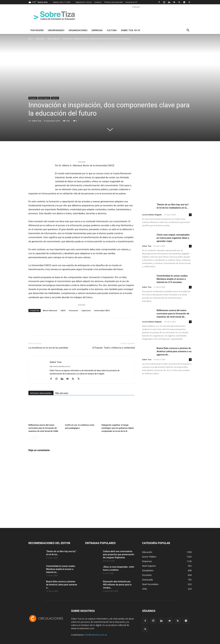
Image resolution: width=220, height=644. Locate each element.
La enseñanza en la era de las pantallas (48, 348)
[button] (188, 31)
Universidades (56, 30)
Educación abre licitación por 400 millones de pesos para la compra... (117, 585)
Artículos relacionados (41, 393)
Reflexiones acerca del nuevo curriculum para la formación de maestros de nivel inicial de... (173, 314)
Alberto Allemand (50, 310)
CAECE (63, 310)
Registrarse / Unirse (84, 2)
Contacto (98, 2)
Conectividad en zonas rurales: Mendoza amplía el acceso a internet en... (61, 569)
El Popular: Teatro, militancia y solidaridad (114, 348)
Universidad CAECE (102, 310)
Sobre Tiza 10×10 (130, 30)
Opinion (55, 98)
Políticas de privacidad (114, 2)
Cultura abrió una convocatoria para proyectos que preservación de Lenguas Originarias (119, 554)
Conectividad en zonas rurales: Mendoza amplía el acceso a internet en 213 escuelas (172, 279)
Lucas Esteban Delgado (152, 215)
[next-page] (35, 437)
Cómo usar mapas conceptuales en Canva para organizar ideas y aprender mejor (173, 238)
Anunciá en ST (131, 2)
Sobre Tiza (37, 121)
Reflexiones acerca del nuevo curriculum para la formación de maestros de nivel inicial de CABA (43, 428)
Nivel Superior (54, 39)
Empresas (97, 30)
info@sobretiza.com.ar (96, 635)
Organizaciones (78, 30)
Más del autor (62, 393)
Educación (40, 39)
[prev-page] (30, 437)
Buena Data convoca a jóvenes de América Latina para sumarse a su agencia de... (174, 351)
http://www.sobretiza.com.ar (60, 366)
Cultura (112, 30)
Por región (37, 30)
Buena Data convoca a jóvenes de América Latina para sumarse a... (62, 585)
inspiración (86, 310)
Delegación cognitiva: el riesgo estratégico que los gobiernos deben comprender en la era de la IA (118, 428)
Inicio (31, 39)
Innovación (73, 310)
